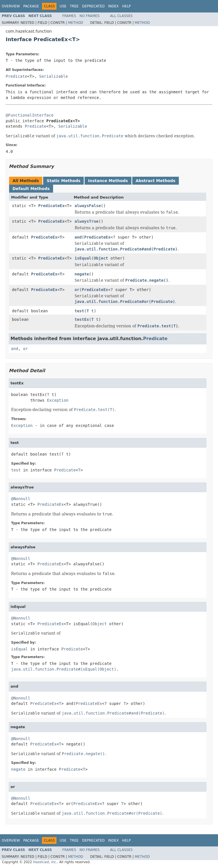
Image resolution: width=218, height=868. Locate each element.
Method (76, 23)
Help (126, 6)
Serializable (54, 76)
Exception (58, 400)
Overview (11, 6)
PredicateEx (52, 206)
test (79, 311)
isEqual (83, 258)
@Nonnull (21, 499)
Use (63, 6)
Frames (69, 16)
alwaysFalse (88, 206)
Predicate (16, 76)
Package (31, 6)
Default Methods (31, 189)
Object (101, 258)
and (78, 237)
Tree (74, 6)
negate (82, 274)
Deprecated (93, 6)
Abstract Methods (156, 181)
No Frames (90, 16)
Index (114, 6)
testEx (82, 319)
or (77, 290)
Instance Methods (108, 181)
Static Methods (63, 181)
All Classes (121, 16)
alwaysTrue (87, 221)
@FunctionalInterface (30, 115)
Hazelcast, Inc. (45, 862)
